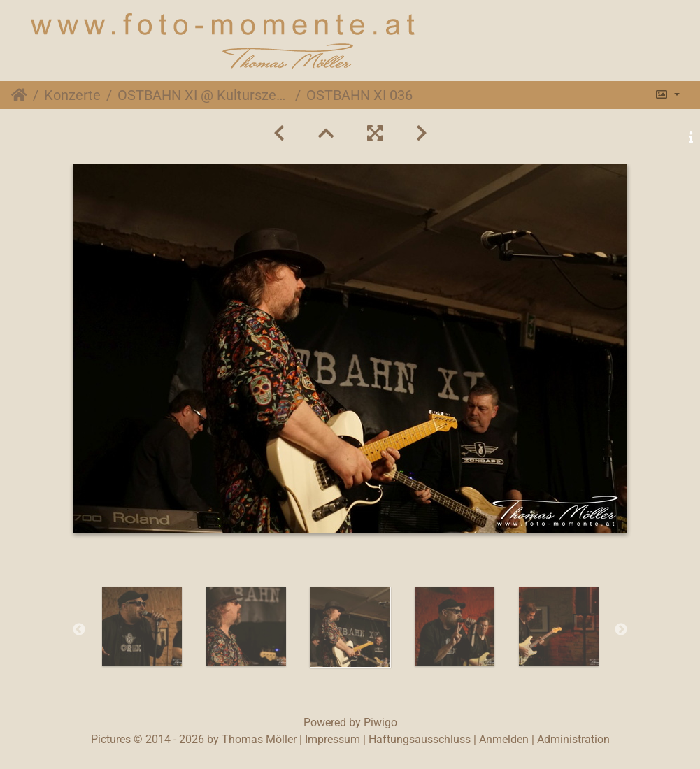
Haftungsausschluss (420, 739)
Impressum (333, 739)
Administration (573, 739)
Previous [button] (79, 630)
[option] (142, 626)
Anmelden (504, 739)
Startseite (19, 95)
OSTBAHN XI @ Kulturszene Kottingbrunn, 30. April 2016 (203, 95)
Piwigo (380, 723)
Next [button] (621, 630)
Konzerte (72, 95)
